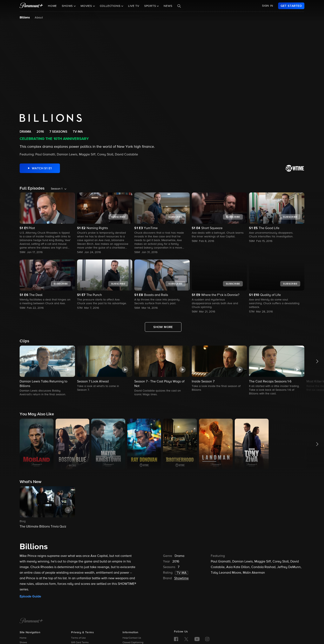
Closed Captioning (133, 643)
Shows (23, 643)
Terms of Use (78, 638)
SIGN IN (268, 6)
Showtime (181, 578)
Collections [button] (111, 6)
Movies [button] (87, 6)
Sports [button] (151, 6)
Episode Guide (30, 596)
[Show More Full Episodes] (163, 327)
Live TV (134, 6)
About (39, 18)
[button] (47, 371)
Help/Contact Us (132, 638)
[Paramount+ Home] (31, 621)
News (168, 6)
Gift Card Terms (80, 643)
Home (52, 6)
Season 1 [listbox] (57, 189)
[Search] (179, 6)
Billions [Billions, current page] (25, 18)
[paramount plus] (31, 6)
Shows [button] (68, 6)
